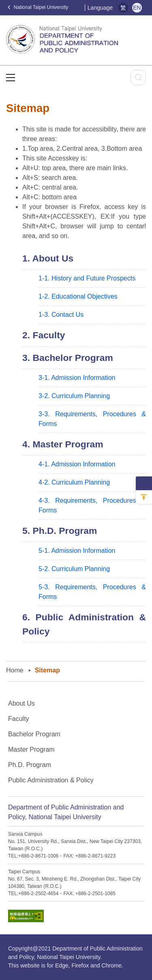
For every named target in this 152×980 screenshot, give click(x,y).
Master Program (31, 749)
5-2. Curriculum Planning (74, 569)
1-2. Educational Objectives (78, 296)
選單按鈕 (11, 78)
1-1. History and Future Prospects (87, 278)
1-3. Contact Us (61, 315)
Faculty (19, 719)
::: (81, 8)
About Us (21, 703)
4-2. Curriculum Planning (74, 482)
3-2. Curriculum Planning (74, 396)
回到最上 (144, 497)
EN (137, 8)
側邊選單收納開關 (144, 483)
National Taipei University (38, 7)
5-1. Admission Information (77, 551)
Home (15, 670)
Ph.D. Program (30, 765)
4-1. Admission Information (77, 464)
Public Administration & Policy (51, 780)
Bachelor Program (34, 734)
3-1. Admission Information (77, 378)
